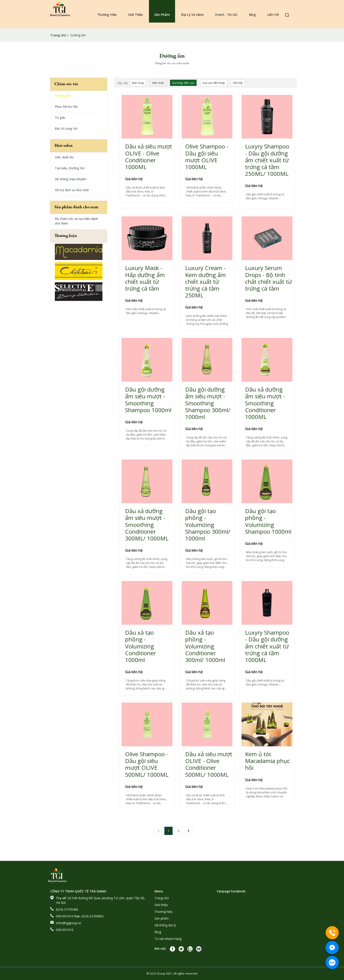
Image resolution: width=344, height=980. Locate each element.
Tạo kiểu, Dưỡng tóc (70, 168)
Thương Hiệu (107, 14)
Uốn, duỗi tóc (64, 157)
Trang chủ (58, 35)
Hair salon (64, 146)
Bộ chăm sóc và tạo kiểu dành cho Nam (76, 221)
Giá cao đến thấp (214, 83)
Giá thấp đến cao (183, 83)
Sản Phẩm (162, 14)
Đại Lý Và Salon (193, 14)
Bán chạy (138, 83)
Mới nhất (158, 83)
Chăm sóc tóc (66, 84)
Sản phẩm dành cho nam (76, 207)
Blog (252, 14)
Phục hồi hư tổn (66, 107)
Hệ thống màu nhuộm (71, 179)
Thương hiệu (66, 236)
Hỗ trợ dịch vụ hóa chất (72, 190)
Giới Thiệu (135, 14)
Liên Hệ (273, 14)
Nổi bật (238, 83)
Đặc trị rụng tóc (66, 128)
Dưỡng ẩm (63, 96)
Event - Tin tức (226, 14)
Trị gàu (60, 117)
